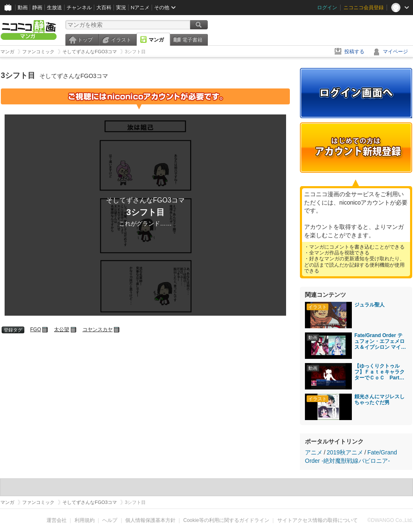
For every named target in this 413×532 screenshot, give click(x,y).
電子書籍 (192, 40)
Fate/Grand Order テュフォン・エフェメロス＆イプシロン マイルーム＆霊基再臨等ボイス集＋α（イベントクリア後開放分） (380, 341)
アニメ (314, 452)
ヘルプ (110, 520)
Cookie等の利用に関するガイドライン (226, 520)
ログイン (327, 7)
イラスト (121, 40)
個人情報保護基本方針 (150, 520)
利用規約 (85, 520)
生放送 (54, 7)
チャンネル (79, 7)
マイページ (395, 52)
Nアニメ (140, 7)
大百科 (104, 7)
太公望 (62, 330)
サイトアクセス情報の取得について (317, 520)
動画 (23, 7)
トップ (85, 40)
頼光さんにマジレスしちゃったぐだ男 (379, 400)
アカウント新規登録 (356, 148)
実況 (121, 7)
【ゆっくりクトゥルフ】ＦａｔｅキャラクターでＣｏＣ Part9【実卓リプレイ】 (379, 372)
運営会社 (57, 520)
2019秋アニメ (345, 452)
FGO (36, 330)
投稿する (354, 52)
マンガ (156, 40)
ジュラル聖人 (369, 305)
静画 (37, 7)
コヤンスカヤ (98, 330)
